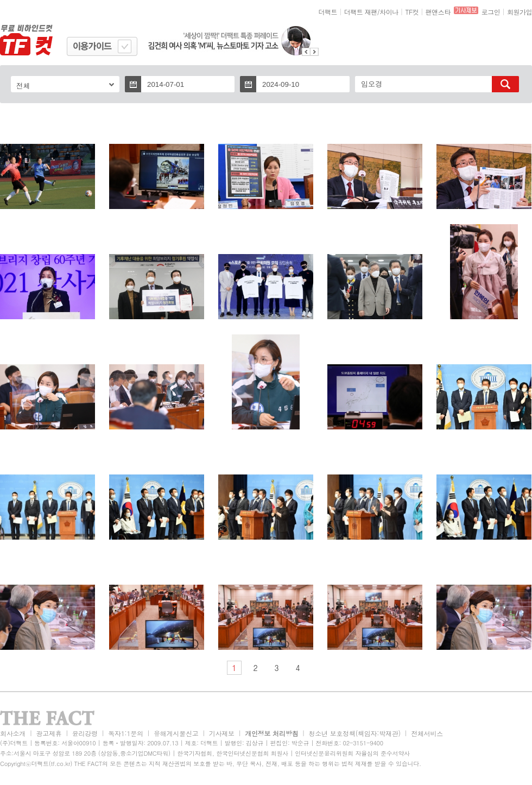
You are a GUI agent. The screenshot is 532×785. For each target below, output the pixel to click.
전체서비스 (427, 733)
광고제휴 (49, 733)
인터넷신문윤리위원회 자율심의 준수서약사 (352, 753)
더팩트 (328, 12)
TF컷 (412, 12)
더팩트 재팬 (361, 12)
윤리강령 (85, 733)
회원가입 (520, 12)
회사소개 (13, 733)
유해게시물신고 (176, 733)
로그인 (491, 12)
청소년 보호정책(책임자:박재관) (355, 733)
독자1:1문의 (126, 733)
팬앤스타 (438, 12)
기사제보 (222, 733)
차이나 (389, 12)
